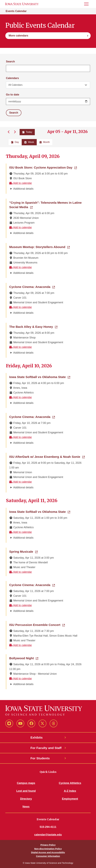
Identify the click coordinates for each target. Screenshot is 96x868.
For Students (40, 758)
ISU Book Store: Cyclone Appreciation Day (43, 167)
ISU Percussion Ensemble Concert (37, 625)
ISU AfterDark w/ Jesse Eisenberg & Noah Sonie (47, 456)
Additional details (23, 189)
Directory (26, 799)
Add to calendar (21, 183)
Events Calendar (16, 11)
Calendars (12, 78)
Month (45, 142)
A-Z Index (70, 791)
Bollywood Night (24, 658)
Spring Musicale (23, 551)
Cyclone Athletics (70, 783)
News (26, 807)
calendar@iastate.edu (48, 835)
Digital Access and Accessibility (48, 852)
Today (27, 132)
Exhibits (37, 737)
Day (15, 142)
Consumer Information (48, 856)
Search (10, 62)
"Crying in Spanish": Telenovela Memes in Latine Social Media (45, 205)
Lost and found (26, 791)
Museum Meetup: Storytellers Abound (39, 247)
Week (29, 142)
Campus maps (26, 783)
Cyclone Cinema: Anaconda (32, 287)
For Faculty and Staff (46, 748)
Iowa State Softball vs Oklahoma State (40, 377)
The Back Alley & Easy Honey (33, 326)
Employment (70, 799)
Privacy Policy (48, 845)
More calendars (18, 36)
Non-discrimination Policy (48, 849)
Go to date (13, 95)
